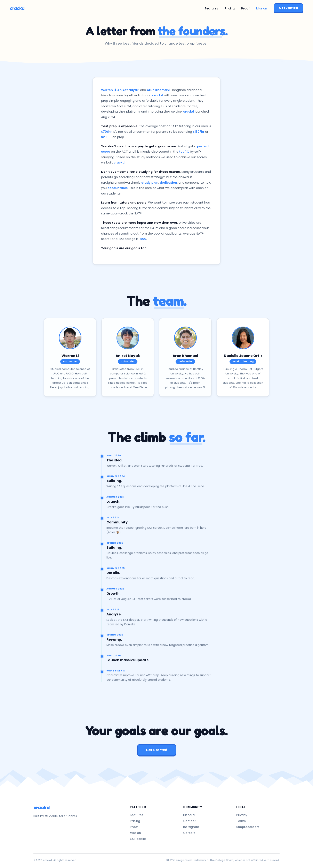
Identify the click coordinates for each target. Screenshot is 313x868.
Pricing (230, 8)
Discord (189, 815)
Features (211, 8)
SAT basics (138, 839)
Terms (241, 821)
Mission (262, 8)
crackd (17, 8)
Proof (245, 8)
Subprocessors (248, 827)
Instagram (191, 827)
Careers (189, 833)
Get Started (288, 8)
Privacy (242, 815)
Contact (190, 821)
